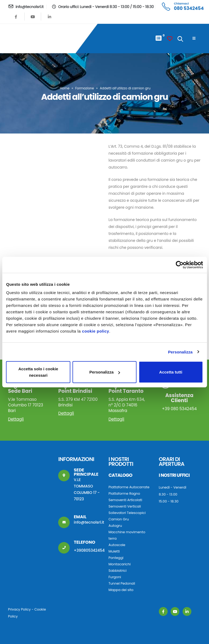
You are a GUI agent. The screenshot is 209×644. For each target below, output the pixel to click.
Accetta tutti (171, 372)
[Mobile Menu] (194, 39)
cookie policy (96, 331)
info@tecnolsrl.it (89, 522)
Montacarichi (120, 564)
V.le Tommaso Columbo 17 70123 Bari (29, 401)
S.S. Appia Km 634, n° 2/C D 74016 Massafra (129, 401)
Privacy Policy (19, 609)
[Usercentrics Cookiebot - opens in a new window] (180, 265)
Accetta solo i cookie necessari (38, 372)
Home (65, 88)
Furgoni (115, 577)
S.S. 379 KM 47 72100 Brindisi (79, 398)
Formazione (85, 88)
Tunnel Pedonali (122, 583)
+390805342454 (89, 550)
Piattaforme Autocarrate (129, 487)
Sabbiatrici (118, 571)
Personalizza (180, 352)
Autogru (115, 526)
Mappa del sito (121, 590)
